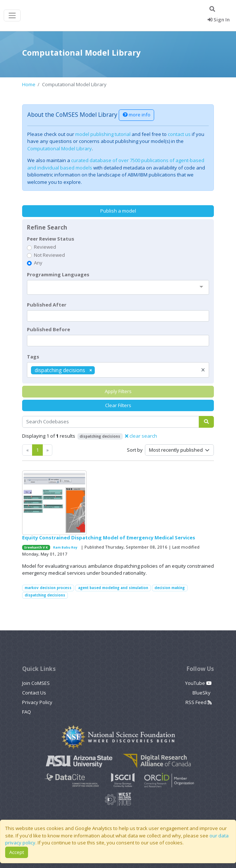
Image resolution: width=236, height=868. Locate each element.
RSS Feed (199, 702)
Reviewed (45, 247)
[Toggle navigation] (12, 16)
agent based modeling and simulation (113, 588)
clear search (141, 436)
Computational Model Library (60, 148)
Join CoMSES (36, 683)
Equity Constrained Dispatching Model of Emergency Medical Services (109, 538)
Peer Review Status (51, 239)
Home (29, 84)
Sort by (135, 450)
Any (38, 263)
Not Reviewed (49, 255)
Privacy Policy (37, 702)
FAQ (27, 712)
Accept (17, 852)
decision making (170, 588)
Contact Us (34, 693)
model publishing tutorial (103, 134)
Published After (47, 305)
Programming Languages (58, 274)
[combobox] (118, 287)
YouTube (198, 683)
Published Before (48, 329)
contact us (179, 134)
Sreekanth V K (36, 547)
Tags (33, 357)
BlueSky (202, 693)
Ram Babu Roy (65, 547)
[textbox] (118, 316)
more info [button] (137, 115)
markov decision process (48, 588)
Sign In (219, 20)
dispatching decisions (45, 595)
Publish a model (118, 211)
